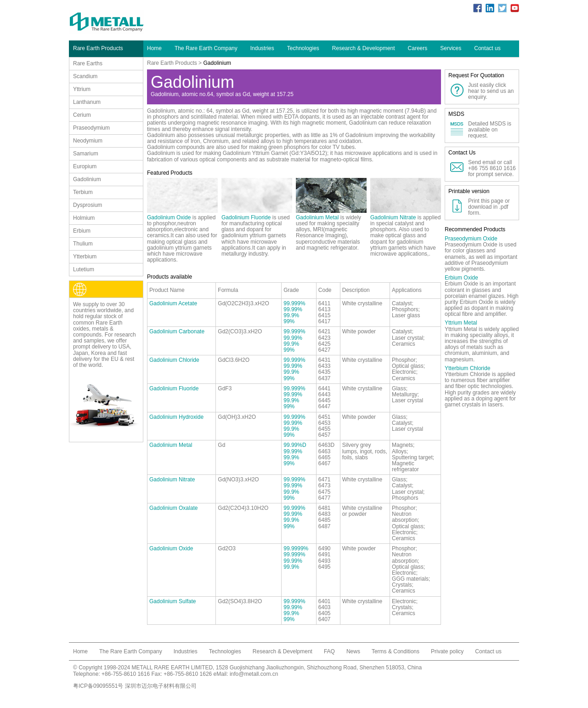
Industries (262, 48)
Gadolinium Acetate (173, 303)
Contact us (487, 48)
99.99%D (295, 445)
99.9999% (296, 548)
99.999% (294, 303)
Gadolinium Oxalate (173, 508)
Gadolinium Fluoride (246, 217)
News (353, 651)
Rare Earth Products (172, 63)
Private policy (447, 651)
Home (154, 48)
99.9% (291, 315)
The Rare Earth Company (206, 48)
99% (289, 321)
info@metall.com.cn (254, 674)
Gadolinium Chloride (174, 360)
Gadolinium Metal (317, 217)
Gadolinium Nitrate (393, 217)
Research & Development (364, 48)
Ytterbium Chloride (467, 368)
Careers (418, 48)
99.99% (293, 309)
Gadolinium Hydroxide (176, 417)
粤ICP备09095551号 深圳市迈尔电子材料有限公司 (135, 686)
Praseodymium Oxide (471, 239)
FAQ (329, 651)
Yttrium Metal (461, 323)
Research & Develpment (283, 651)
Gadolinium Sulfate (172, 601)
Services (451, 48)
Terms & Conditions (396, 651)
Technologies (303, 48)
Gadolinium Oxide (169, 217)
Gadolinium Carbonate (177, 331)
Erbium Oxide (461, 278)
